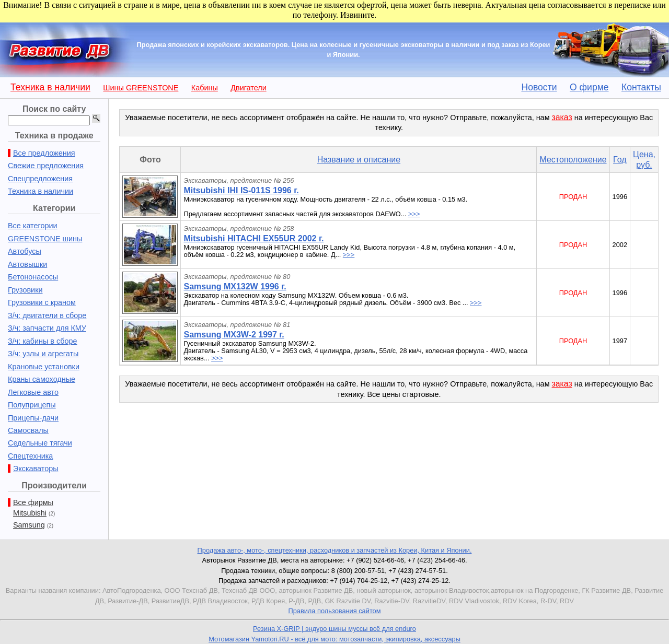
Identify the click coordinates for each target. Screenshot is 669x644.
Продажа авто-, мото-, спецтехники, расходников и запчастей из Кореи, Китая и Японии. (335, 550)
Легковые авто (33, 392)
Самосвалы (28, 430)
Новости (539, 87)
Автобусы (25, 251)
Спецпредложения (40, 179)
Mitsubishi (30, 513)
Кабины (205, 88)
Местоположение (573, 160)
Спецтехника (30, 456)
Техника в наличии (50, 87)
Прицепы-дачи (33, 418)
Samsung (29, 525)
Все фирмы (33, 502)
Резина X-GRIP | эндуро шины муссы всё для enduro (334, 629)
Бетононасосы (33, 277)
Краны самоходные (42, 379)
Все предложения (44, 153)
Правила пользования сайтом (334, 611)
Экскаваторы (36, 469)
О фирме (589, 87)
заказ (562, 117)
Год (620, 160)
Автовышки (27, 264)
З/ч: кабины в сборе (42, 341)
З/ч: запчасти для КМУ (47, 328)
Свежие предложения (46, 166)
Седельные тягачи (40, 443)
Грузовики (25, 290)
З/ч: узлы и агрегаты (43, 354)
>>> (414, 214)
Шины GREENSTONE (141, 88)
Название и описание (359, 160)
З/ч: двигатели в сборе (47, 315)
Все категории (33, 226)
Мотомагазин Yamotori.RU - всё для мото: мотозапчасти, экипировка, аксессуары (334, 639)
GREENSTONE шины (45, 239)
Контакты (641, 87)
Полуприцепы (32, 405)
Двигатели (248, 88)
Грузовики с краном (42, 302)
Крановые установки (44, 367)
